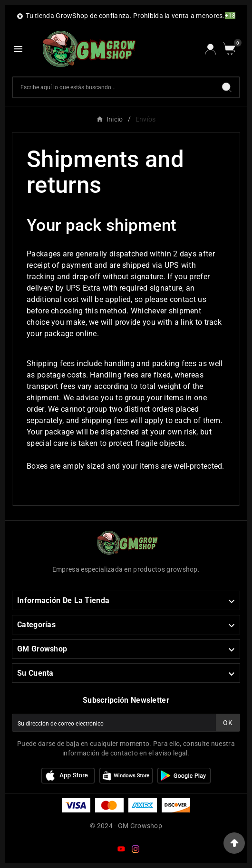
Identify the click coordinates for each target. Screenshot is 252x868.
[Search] (227, 87)
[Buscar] (114, 87)
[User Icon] (210, 49)
